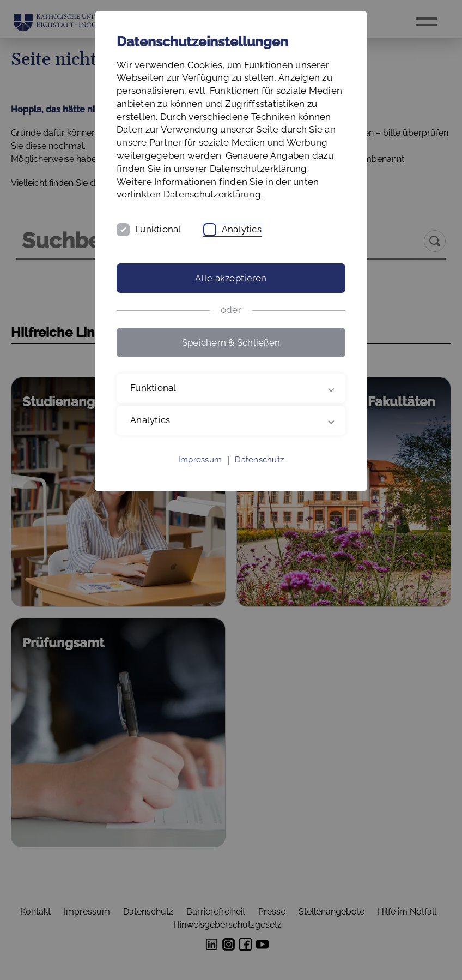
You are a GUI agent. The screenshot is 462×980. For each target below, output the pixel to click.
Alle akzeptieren (231, 278)
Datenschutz (259, 460)
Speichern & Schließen (231, 342)
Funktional (158, 229)
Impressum (200, 460)
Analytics (242, 229)
